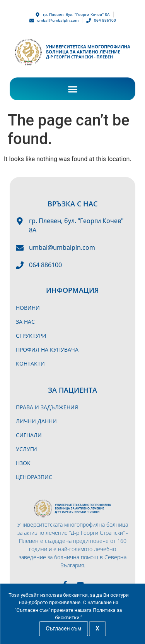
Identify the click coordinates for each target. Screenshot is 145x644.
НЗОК (23, 463)
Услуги (26, 449)
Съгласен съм (64, 629)
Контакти (30, 363)
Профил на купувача (47, 349)
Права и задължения (47, 407)
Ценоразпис (34, 477)
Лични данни (36, 421)
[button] (72, 89)
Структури (31, 336)
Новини (28, 308)
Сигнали (29, 435)
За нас (25, 322)
